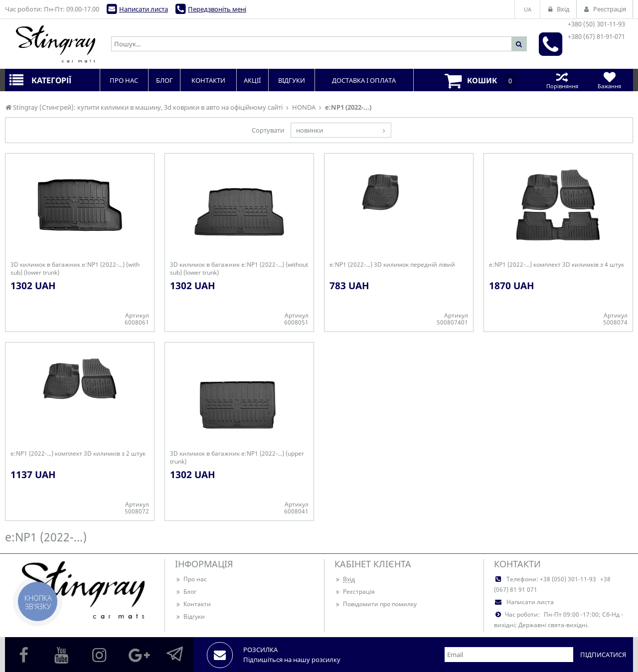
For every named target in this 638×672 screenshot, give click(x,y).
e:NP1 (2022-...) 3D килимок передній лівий (392, 265)
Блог (186, 591)
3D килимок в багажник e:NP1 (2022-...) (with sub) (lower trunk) (75, 269)
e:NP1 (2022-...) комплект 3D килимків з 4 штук (557, 265)
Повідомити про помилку (376, 604)
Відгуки (190, 616)
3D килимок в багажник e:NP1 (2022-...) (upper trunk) (237, 458)
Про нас (191, 579)
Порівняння (562, 80)
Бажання (609, 80)
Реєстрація (355, 591)
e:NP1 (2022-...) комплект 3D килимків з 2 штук (78, 454)
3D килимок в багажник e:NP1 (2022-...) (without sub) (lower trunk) (239, 269)
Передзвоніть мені (217, 9)
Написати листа (144, 9)
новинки (310, 130)
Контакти (193, 604)
